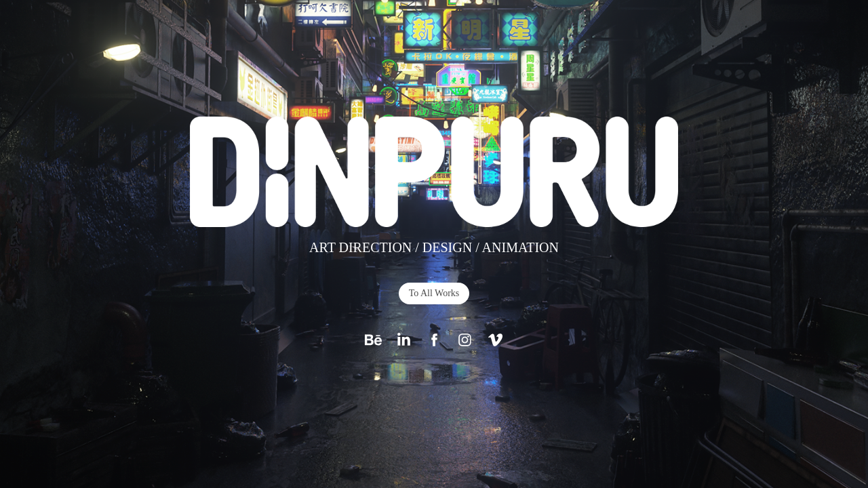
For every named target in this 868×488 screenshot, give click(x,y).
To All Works (434, 293)
